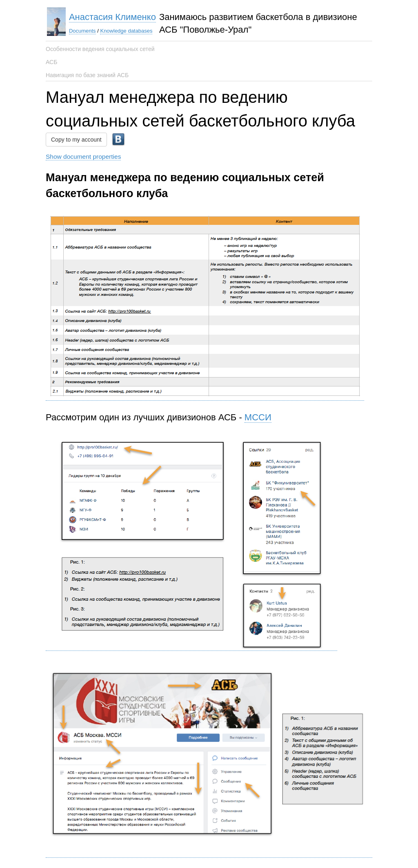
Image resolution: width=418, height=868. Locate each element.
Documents (82, 31)
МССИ (258, 417)
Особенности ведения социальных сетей (100, 49)
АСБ (51, 62)
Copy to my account (76, 140)
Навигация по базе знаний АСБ (87, 75)
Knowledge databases (126, 31)
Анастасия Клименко (112, 17)
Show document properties (83, 157)
